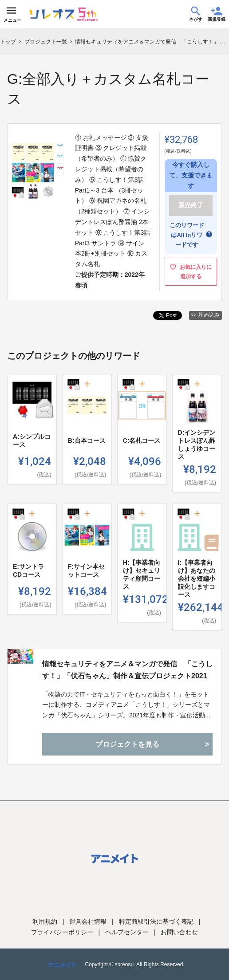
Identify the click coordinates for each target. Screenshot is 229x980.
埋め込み (205, 315)
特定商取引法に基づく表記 (156, 921)
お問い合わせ (179, 932)
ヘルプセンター (127, 932)
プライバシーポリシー (62, 932)
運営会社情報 (88, 921)
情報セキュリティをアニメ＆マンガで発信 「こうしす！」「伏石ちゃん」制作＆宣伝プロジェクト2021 (127, 670)
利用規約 (45, 921)
